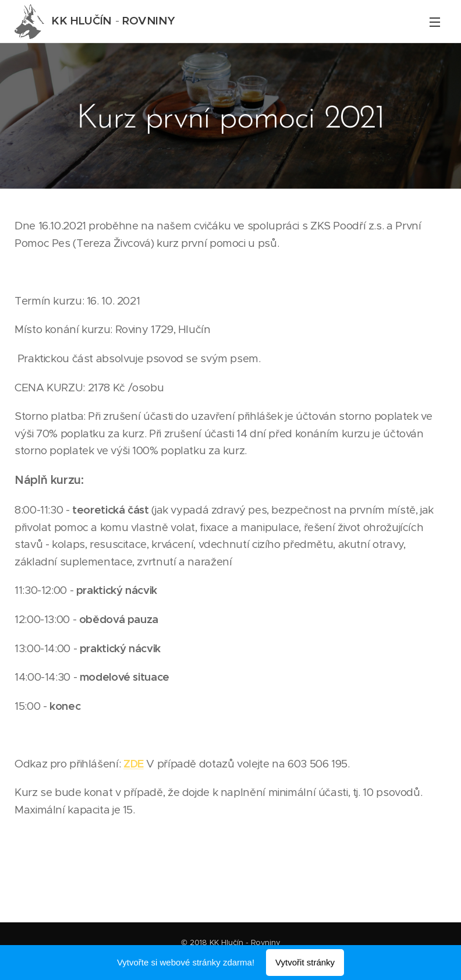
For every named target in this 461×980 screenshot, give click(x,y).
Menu (435, 22)
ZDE (134, 764)
